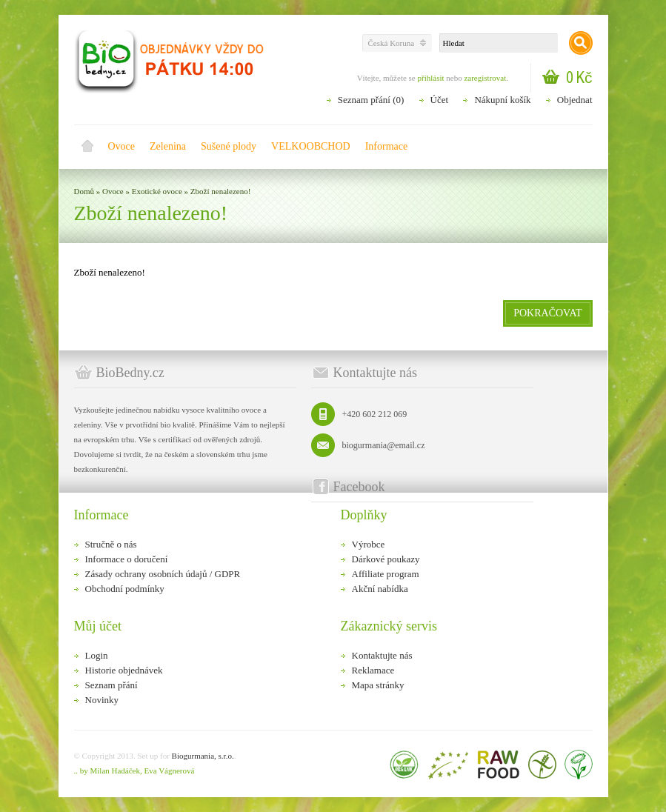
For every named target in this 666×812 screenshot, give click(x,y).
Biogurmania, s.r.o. (203, 756)
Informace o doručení (127, 559)
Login (97, 655)
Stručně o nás (111, 544)
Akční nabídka (380, 589)
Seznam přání (111, 685)
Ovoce (122, 146)
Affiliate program (386, 574)
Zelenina (168, 146)
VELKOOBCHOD (311, 146)
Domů (87, 147)
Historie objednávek (124, 670)
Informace (387, 146)
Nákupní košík (502, 100)
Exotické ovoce (157, 191)
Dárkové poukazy (386, 559)
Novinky (102, 700)
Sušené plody (229, 146)
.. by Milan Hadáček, (108, 771)
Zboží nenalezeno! (221, 191)
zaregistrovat (485, 78)
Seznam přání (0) (371, 100)
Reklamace (373, 670)
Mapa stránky (378, 685)
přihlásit (430, 78)
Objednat (575, 100)
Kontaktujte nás (382, 655)
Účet (440, 100)
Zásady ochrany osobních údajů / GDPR (163, 574)
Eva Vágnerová (169, 771)
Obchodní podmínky (125, 589)
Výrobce (369, 544)
